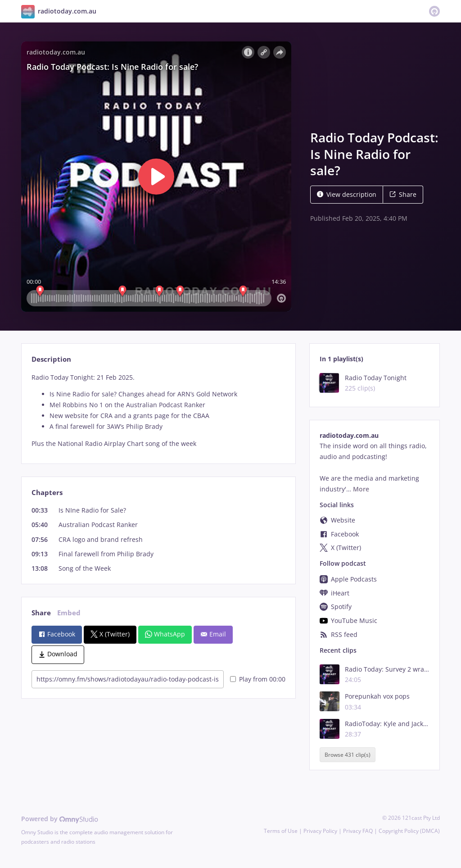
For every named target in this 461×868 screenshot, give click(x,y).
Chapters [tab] (47, 493)
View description (347, 194)
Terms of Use (281, 831)
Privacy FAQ (358, 831)
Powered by (60, 819)
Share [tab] (41, 613)
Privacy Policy (320, 831)
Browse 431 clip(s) (348, 755)
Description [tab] (51, 359)
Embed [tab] (69, 613)
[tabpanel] (158, 411)
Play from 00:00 (258, 679)
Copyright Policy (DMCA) (409, 831)
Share (403, 194)
